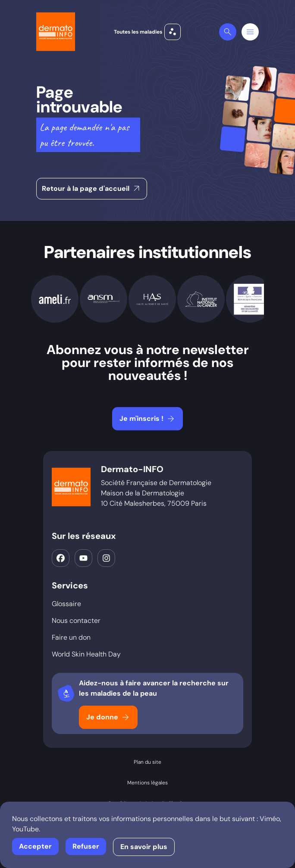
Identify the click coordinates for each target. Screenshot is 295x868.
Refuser (86, 846)
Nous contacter (76, 621)
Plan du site (147, 762)
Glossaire (66, 604)
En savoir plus (144, 847)
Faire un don (71, 637)
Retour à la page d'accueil (92, 189)
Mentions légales (147, 783)
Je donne (108, 717)
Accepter (35, 846)
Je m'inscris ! (148, 419)
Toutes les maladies (147, 32)
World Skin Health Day (86, 654)
